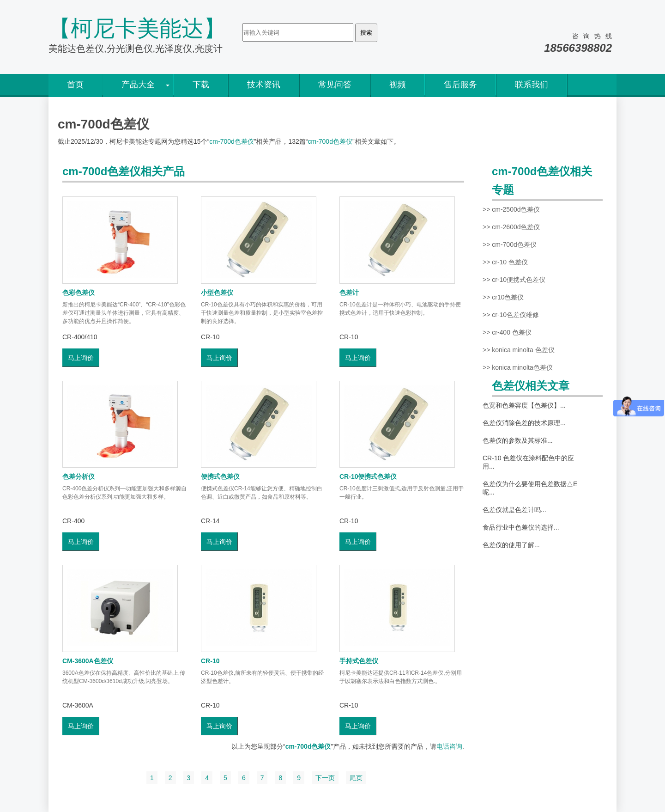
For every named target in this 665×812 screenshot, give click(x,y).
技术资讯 (264, 85)
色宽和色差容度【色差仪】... (524, 405)
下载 (201, 85)
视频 (398, 85)
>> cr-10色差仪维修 (511, 315)
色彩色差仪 (79, 293)
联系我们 (532, 85)
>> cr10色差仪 (503, 297)
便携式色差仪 (220, 476)
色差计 (349, 293)
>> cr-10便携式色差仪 (514, 280)
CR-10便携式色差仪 (368, 476)
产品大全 (138, 85)
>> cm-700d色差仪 (510, 244)
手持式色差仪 (359, 661)
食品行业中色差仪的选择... (521, 527)
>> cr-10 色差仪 (505, 262)
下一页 (325, 778)
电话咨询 (449, 746)
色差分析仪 (79, 476)
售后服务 (460, 85)
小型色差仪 (217, 293)
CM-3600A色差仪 (88, 661)
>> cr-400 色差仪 (507, 332)
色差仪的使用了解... (511, 545)
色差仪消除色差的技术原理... (524, 423)
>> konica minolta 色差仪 (519, 350)
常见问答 (335, 85)
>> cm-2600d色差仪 (511, 227)
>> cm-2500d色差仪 (511, 209)
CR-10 (210, 661)
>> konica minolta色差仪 (518, 367)
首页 (75, 85)
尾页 (356, 778)
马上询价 (81, 358)
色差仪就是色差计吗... (514, 510)
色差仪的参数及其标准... (518, 440)
